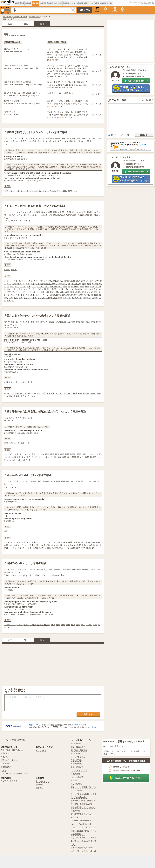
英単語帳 (50, 3)
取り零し (87, 298)
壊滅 (9, 289)
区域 (28, 443)
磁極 (39, 393)
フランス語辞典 (77, 767)
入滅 (75, 542)
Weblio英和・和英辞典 (16, 740)
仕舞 (84, 284)
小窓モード (98, 10)
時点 (6, 531)
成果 (65, 286)
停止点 (99, 545)
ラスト (15, 281)
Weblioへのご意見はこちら (114, 746)
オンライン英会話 (77, 3)
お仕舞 (48, 281)
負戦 (96, 295)
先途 (65, 542)
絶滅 (26, 289)
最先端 (24, 396)
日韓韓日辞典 (76, 764)
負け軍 (95, 298)
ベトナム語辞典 (77, 777)
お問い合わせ (41, 750)
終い (54, 284)
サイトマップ (6, 763)
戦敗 (9, 300)
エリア (17, 443)
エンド (23, 286)
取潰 (84, 292)
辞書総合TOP (6, 767)
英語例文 (28, 3)
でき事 (14, 269)
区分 (65, 191)
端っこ (41, 457)
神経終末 (51, 393)
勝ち (76, 295)
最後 (54, 281)
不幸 (24, 542)
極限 (19, 460)
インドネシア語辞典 (79, 770)
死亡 (45, 542)
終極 (73, 281)
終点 (44, 393)
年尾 (43, 545)
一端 (75, 191)
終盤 (89, 284)
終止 (32, 295)
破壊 (91, 289)
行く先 (67, 393)
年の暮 (59, 545)
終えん (17, 545)
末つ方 (90, 454)
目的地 (74, 393)
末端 (6, 382)
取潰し (55, 289)
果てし (12, 382)
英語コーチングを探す (91, 3)
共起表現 (43, 3)
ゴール (93, 393)
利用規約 (4, 757)
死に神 (39, 542)
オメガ (90, 292)
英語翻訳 (66, 3)
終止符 (32, 545)
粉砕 (39, 289)
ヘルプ (3, 770)
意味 (10, 24)
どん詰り (90, 281)
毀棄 (67, 292)
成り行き (75, 286)
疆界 (79, 454)
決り (9, 281)
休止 (13, 295)
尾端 (64, 457)
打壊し (62, 289)
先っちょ (31, 396)
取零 (60, 298)
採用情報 (39, 788)
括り (34, 286)
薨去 (93, 542)
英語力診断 (58, 3)
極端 (24, 382)
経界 (62, 454)
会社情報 (39, 785)
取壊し (78, 292)
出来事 (7, 269)
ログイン (114, 12)
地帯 (23, 443)
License (75, 725)
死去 (34, 542)
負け (11, 298)
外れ (6, 460)
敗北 (16, 298)
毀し (49, 289)
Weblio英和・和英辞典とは (12, 750)
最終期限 (90, 548)
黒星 (55, 298)
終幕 (30, 281)
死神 (70, 542)
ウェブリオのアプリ (9, 781)
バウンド (40, 454)
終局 (36, 281)
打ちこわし (17, 292)
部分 (33, 191)
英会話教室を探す (106, 3)
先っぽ (35, 457)
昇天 (83, 542)
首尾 (87, 286)
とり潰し (42, 292)
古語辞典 (74, 780)
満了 (78, 548)
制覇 (68, 295)
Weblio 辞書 (7, 17)
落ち (17, 286)
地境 (17, 454)
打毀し (15, 289)
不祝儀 (7, 542)
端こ (69, 457)
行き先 (86, 393)
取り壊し (33, 292)
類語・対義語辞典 (78, 747)
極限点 (25, 460)
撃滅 (21, 289)
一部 (43, 191)
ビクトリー (45, 295)
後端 (47, 457)
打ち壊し (79, 289)
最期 (47, 286)
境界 (84, 454)
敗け (21, 298)
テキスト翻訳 (119, 100)
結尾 (37, 284)
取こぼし (28, 298)
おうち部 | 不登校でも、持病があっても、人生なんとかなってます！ (84, 841)
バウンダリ (9, 454)
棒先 (95, 457)
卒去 (88, 542)
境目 (33, 454)
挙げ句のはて (56, 286)
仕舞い (41, 281)
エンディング (10, 625)
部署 (38, 191)
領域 (11, 443)
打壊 (9, 292)
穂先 (17, 393)
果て (12, 286)
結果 (82, 286)
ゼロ (96, 292)
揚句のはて (17, 284)
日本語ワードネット (34, 725)
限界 (57, 454)
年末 (53, 545)
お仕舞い (66, 281)
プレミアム (106, 12)
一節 (18, 191)
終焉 (6, 545)
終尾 (28, 284)
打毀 (44, 289)
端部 (74, 457)
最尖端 (17, 396)
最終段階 (44, 284)
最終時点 (36, 548)
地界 (52, 454)
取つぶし (70, 289)
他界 (60, 542)
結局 (59, 281)
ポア (55, 542)
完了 (83, 548)
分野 (6, 191)
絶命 (29, 542)
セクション (25, 191)
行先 (80, 393)
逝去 (98, 542)
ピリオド (24, 545)
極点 (14, 460)
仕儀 (92, 286)
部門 (70, 191)
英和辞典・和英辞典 (20, 17)
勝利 (37, 295)
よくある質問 (136, 751)
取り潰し (32, 289)
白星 (58, 295)
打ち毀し (60, 292)
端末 (79, 457)
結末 (30, 548)
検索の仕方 (5, 753)
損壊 (72, 292)
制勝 (81, 295)
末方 (29, 457)
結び (97, 281)
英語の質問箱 (76, 784)
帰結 (78, 281)
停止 (28, 295)
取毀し (25, 292)
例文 (26, 24)
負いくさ (67, 298)
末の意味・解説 (34, 17)
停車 (18, 295)
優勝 (63, 295)
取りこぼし (42, 298)
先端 (22, 393)
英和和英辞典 (19, 3)
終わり (25, 281)
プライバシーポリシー (10, 760)
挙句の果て (62, 284)
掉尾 (32, 284)
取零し (87, 295)
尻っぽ (53, 457)
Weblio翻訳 (147, 100)
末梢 (19, 457)
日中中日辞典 (76, 760)
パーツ (49, 191)
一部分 (12, 191)
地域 (6, 443)
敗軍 (34, 298)
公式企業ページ (42, 781)
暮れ (38, 545)
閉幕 (20, 548)
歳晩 (48, 545)
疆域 (47, 454)
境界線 (73, 454)
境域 (67, 454)
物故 (11, 545)
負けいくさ (77, 298)
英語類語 (36, 3)
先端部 (10, 396)
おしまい (40, 286)
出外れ (19, 382)
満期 (73, 548)
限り (30, 460)
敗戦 (50, 298)
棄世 (50, 542)
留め (68, 625)
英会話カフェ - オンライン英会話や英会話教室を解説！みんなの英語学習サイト (84, 831)
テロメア (59, 393)
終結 (9, 284)
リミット (26, 454)
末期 (6, 548)
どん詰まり (76, 284)
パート (59, 191)
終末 (29, 286)
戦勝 (53, 295)
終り (83, 281)
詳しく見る (97, 55)
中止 (23, 295)
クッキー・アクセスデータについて (15, 773)
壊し (86, 289)
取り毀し (51, 292)
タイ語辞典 (75, 774)
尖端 (12, 393)
